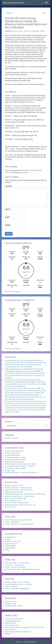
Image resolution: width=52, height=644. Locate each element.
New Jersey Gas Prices (13, 541)
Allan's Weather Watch (14, 3)
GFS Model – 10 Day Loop (14, 565)
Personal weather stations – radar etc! (18, 584)
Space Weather (10, 548)
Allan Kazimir (41, 31)
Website (8, 225)
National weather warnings (14, 462)
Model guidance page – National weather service (22, 569)
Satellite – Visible (11, 604)
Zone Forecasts (10, 507)
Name (8, 209)
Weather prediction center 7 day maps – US (20, 505)
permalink (25, 172)
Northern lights (10, 546)
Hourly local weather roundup (15, 457)
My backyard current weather (15, 460)
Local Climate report (12, 625)
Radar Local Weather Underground (17, 589)
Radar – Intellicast (11, 586)
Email (7, 217)
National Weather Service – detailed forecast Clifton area (25, 494)
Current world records (13, 455)
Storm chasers (10, 629)
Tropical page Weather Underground (18, 632)
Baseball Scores (10, 537)
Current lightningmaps (13, 621)
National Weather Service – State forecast (20, 496)
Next (44, 13)
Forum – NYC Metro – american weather (19, 524)
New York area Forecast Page (15, 498)
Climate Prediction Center (14, 485)
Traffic (7, 550)
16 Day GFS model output (14, 619)
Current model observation (14, 451)
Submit (9, 234)
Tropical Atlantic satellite (13, 606)
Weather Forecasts (29, 170)
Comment (8, 186)
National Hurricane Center (14, 492)
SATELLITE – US (11, 601)
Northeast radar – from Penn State (17, 582)
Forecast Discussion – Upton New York (19, 490)
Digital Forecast (10, 623)
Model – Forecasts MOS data (15, 567)
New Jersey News (11, 543)
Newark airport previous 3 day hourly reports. (21, 464)
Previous (9, 13)
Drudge (8, 539)
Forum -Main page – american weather (19, 520)
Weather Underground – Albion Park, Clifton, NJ (22, 473)
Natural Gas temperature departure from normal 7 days (25, 627)
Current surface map (12, 453)
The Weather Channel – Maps (15, 468)
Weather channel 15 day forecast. (17, 503)
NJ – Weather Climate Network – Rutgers (19, 466)
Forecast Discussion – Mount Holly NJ (18, 488)
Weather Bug (10, 470)
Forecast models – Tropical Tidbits (17, 563)
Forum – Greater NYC (13, 522)
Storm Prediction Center (13, 500)
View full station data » (13, 292)
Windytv (8, 634)
